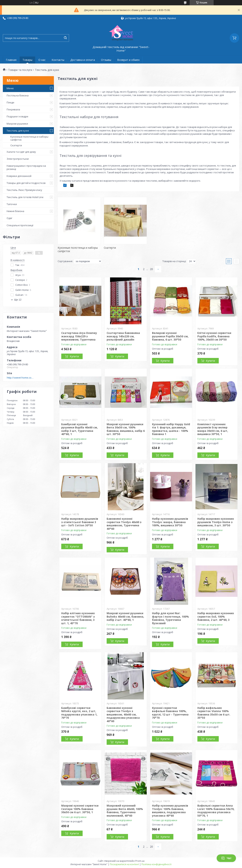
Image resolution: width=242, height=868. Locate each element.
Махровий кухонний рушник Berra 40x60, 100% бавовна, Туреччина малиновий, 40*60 (125, 811)
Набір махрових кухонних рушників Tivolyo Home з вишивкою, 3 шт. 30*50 (216, 522)
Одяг (9, 218)
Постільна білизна (18, 95)
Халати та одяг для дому (21, 152)
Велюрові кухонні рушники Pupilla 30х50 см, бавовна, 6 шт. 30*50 (170, 336)
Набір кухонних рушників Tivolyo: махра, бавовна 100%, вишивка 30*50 (170, 522)
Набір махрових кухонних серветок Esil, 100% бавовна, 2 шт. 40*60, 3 (216, 616)
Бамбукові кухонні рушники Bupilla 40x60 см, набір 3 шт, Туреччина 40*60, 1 (80, 429)
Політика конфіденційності (156, 864)
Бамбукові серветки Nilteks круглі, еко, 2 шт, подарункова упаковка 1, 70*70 (79, 713)
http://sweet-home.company (21, 378)
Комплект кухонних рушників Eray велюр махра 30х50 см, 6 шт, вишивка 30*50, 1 (213, 429)
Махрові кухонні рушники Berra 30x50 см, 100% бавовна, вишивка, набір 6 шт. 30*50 (126, 429)
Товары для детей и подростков (26, 183)
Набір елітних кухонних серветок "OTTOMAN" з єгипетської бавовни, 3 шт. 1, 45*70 (78, 618)
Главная (11, 60)
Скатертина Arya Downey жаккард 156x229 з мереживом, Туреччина (79, 336)
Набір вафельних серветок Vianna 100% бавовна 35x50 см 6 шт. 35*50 (214, 713)
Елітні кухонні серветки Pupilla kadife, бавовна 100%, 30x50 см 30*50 (214, 336)
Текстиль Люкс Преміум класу (24, 190)
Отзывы (106, 60)
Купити (74, 356)
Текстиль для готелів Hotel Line (25, 197)
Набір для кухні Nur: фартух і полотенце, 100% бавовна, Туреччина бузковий (170, 618)
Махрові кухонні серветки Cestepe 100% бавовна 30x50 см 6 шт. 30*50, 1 (80, 809)
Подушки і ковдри (17, 116)
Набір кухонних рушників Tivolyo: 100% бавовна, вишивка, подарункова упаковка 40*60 (170, 811)
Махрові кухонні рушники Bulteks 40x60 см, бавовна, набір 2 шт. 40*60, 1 (125, 616)
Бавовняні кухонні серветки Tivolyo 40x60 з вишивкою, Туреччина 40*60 (124, 524)
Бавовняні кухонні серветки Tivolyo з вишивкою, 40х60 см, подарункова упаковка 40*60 (123, 714)
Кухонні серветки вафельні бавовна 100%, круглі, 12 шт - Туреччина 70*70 (170, 713)
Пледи (10, 102)
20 (151, 269)
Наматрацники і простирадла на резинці (26, 167)
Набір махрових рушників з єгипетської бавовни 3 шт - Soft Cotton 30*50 (80, 522)
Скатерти (16, 145)
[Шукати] (65, 38)
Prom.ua (140, 861)
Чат (226, 858)
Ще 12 (18, 300)
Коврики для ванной (19, 176)
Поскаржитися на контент (124, 864)
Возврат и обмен (128, 60)
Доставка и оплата (83, 60)
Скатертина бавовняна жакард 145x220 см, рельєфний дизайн (123, 336)
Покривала (13, 109)
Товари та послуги (20, 70)
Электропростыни (18, 159)
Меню (10, 88)
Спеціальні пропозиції (20, 225)
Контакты (58, 60)
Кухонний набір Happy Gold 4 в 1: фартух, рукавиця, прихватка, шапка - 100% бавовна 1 (171, 429)
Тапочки (12, 204)
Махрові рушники (17, 124)
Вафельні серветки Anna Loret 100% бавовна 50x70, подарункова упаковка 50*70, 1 (216, 811)
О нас (42, 60)
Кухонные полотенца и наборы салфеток (29, 138)
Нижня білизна (15, 211)
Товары (27, 60)
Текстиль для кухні (18, 131)
